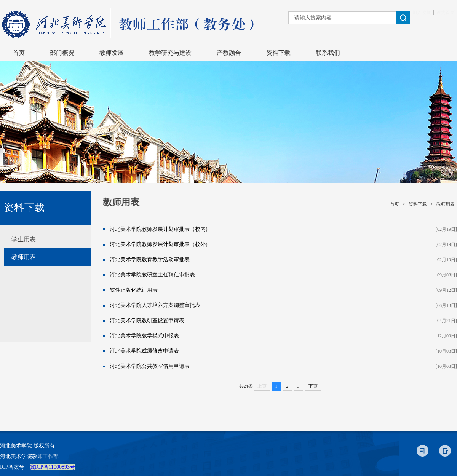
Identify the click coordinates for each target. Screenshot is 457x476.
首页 (19, 53)
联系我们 (328, 53)
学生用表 (24, 239)
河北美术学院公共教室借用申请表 (150, 366)
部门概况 (62, 53)
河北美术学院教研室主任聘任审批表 (152, 275)
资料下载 (278, 53)
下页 (313, 386)
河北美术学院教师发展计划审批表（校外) (159, 244)
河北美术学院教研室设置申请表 (147, 320)
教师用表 (24, 257)
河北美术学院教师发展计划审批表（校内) (159, 229)
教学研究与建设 (170, 53)
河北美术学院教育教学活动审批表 (150, 260)
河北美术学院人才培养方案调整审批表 (155, 305)
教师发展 (112, 53)
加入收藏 (422, 13)
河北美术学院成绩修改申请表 (144, 351)
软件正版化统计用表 (134, 290)
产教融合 (229, 53)
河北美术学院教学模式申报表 (144, 336)
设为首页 (446, 13)
